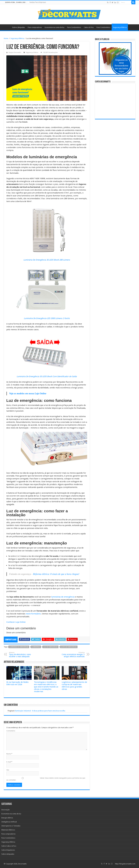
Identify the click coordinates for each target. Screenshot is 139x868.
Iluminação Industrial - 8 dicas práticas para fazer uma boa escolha (40, 711)
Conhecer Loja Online (16, 622)
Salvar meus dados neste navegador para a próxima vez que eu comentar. (46, 779)
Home (7, 27)
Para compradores (35, 27)
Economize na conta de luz (55, 27)
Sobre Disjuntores (8, 850)
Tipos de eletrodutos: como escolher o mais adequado (22, 655)
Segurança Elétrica (120, 27)
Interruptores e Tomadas (11, 826)
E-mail (9, 762)
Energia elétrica (7, 818)
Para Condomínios (74, 27)
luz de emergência (51, 647)
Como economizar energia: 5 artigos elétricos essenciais (71, 655)
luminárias (36, 647)
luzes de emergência (69, 647)
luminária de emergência (19, 647)
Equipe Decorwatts (15, 52)
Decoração (6, 810)
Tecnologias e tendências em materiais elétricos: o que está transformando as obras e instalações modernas (46, 687)
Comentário (11, 731)
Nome (9, 754)
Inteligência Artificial (9, 822)
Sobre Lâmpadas (18, 27)
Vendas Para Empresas (38, 2)
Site (8, 770)
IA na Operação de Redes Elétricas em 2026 (17, 683)
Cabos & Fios (89, 27)
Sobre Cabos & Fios (9, 846)
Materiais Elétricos (8, 830)
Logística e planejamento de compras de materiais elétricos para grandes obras (74, 686)
